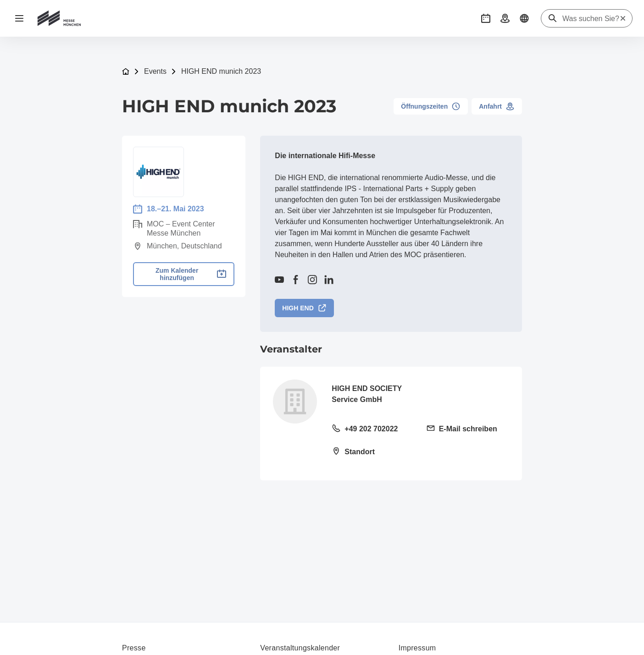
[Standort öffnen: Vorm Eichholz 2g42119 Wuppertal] (373, 452)
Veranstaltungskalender (300, 648)
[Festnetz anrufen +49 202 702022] (373, 429)
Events (155, 71)
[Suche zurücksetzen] (623, 18)
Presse (134, 648)
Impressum (417, 648)
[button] (486, 18)
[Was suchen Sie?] (591, 19)
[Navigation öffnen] (19, 18)
